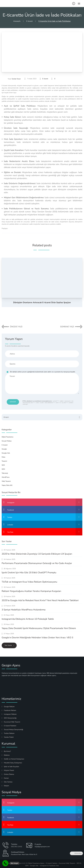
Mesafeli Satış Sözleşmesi (12, 761)
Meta (3, 455)
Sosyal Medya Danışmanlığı (12, 728)
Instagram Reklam (9, 713)
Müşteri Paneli (8, 769)
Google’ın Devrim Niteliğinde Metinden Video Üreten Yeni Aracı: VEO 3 (37, 636)
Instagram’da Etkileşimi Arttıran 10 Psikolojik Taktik (28, 617)
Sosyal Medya (7, 439)
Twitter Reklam (8, 732)
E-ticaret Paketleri (9, 724)
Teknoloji (5, 472)
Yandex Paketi (8, 736)
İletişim (5, 784)
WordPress (6, 476)
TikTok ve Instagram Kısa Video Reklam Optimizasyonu (29, 580)
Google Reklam (8, 705)
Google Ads (6, 451)
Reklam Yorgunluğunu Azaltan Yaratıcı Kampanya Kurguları (31, 590)
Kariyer (5, 777)
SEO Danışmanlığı (9, 716)
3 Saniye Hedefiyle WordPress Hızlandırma (24, 608)
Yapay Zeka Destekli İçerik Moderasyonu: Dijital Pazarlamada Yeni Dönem (39, 627)
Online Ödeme (8, 773)
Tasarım (4, 460)
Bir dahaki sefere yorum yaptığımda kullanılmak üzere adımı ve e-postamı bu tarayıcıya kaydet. (43, 372)
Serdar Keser (16, 79)
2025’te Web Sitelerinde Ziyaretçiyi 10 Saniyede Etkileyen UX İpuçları (37, 552)
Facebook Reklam (9, 709)
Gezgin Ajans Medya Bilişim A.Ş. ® (15, 862)
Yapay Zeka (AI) (7, 484)
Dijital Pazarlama (7, 435)
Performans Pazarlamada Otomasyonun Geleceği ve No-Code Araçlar (37, 562)
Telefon (14, 843)
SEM (3, 468)
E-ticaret (45, 79)
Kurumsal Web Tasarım (11, 720)
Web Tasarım (6, 480)
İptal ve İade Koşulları (10, 765)
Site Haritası (7, 780)
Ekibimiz (6, 754)
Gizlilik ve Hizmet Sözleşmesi (13, 757)
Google (4, 447)
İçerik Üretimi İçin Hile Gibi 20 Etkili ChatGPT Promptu (29, 571)
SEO (3, 464)
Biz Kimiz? (6, 750)
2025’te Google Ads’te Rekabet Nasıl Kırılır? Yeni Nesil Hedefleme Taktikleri (40, 599)
